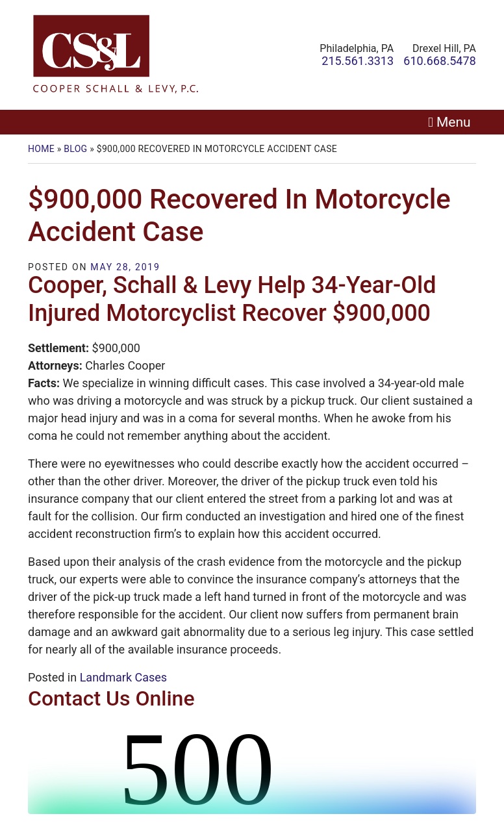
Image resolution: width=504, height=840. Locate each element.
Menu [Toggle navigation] (454, 122)
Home (41, 149)
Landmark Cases (123, 677)
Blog (75, 149)
